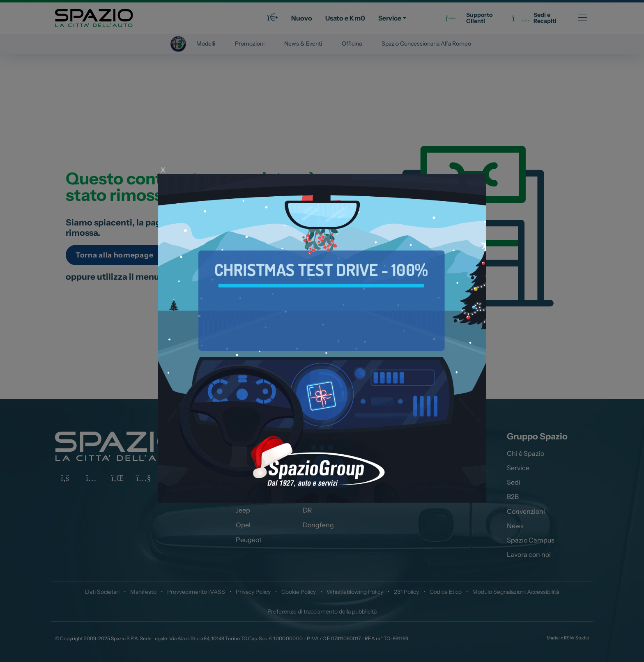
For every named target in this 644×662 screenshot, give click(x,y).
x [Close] (163, 169)
